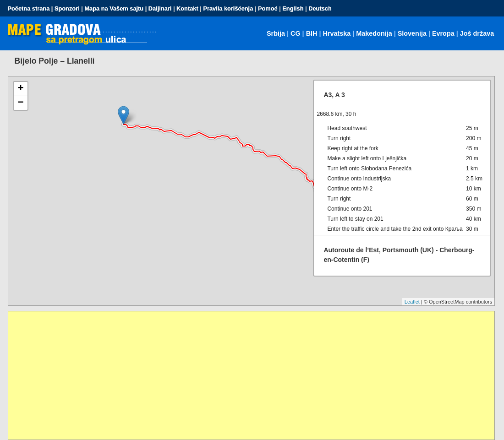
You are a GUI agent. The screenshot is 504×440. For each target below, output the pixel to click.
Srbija (276, 33)
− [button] (20, 103)
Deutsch (320, 8)
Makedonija (374, 33)
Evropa (443, 33)
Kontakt (187, 8)
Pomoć (268, 8)
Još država (477, 33)
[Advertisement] (252, 375)
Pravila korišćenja (228, 8)
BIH (312, 33)
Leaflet (412, 302)
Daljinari (160, 8)
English (293, 8)
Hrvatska (337, 33)
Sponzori (67, 8)
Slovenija (412, 33)
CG (296, 33)
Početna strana (29, 8)
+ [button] (20, 89)
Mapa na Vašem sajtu (114, 8)
